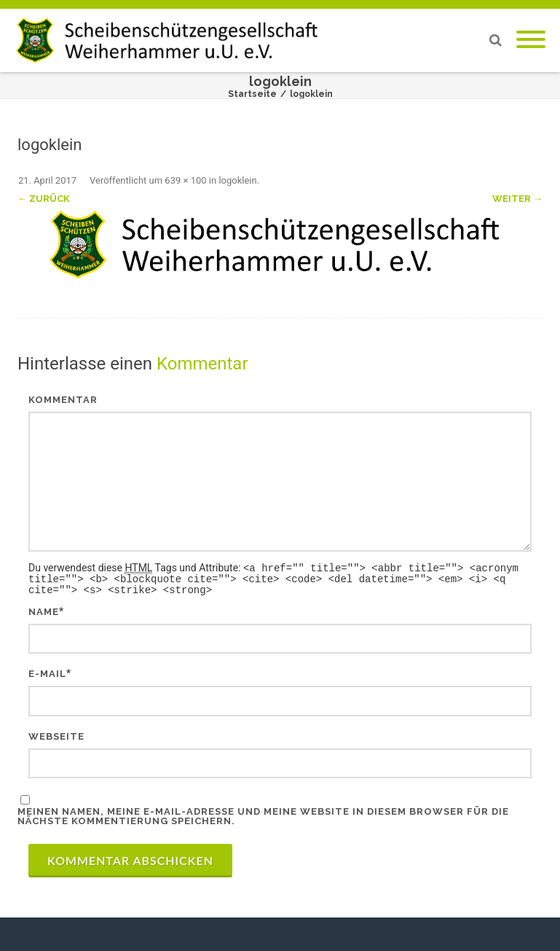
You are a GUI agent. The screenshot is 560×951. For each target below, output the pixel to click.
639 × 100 (185, 180)
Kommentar (63, 400)
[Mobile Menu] (531, 40)
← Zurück (44, 199)
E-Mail (47, 672)
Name (44, 610)
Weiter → (517, 199)
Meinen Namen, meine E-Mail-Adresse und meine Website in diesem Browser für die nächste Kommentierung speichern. (263, 814)
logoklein (237, 180)
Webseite (56, 734)
